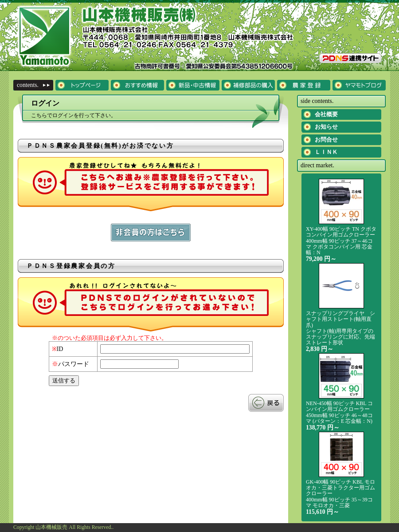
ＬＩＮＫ (326, 152)
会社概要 (326, 114)
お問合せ (326, 140)
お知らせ (326, 127)
